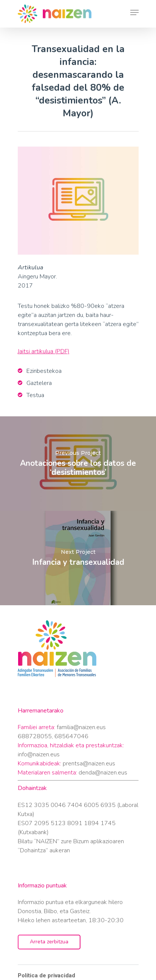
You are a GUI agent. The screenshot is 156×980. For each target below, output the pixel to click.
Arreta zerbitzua (49, 942)
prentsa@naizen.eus (89, 764)
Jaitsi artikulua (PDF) (44, 351)
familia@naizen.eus (81, 727)
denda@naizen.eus (103, 773)
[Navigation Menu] (134, 14)
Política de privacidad (46, 975)
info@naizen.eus (39, 754)
